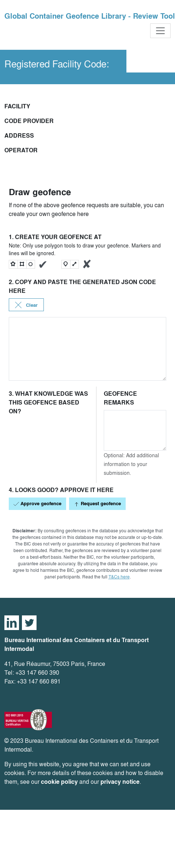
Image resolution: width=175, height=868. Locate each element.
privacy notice (120, 782)
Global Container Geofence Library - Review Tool (90, 16)
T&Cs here (119, 577)
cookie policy (59, 782)
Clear (26, 305)
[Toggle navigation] (160, 31)
